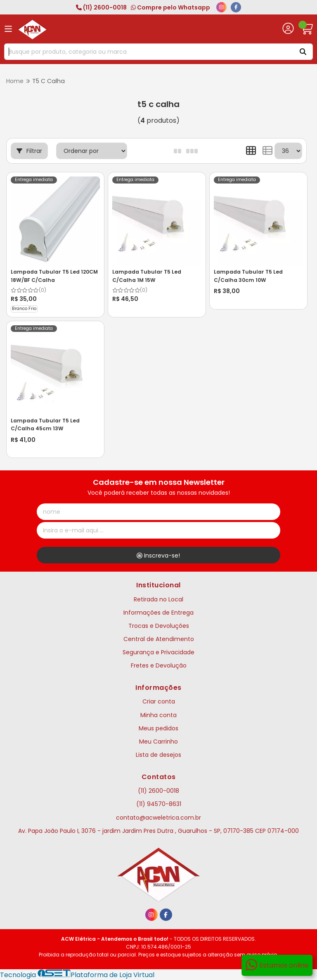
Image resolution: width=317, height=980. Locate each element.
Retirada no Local (158, 599)
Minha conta (158, 715)
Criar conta (159, 701)
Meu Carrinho (158, 742)
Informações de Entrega (158, 613)
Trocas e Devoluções (159, 626)
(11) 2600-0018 (101, 7)
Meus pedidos (158, 728)
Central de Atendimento (159, 639)
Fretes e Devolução (159, 665)
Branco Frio (24, 309)
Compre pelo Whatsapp (170, 7)
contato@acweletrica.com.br (158, 818)
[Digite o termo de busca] (148, 52)
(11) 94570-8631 (159, 804)
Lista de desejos (158, 755)
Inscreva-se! (158, 556)
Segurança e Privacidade (158, 652)
